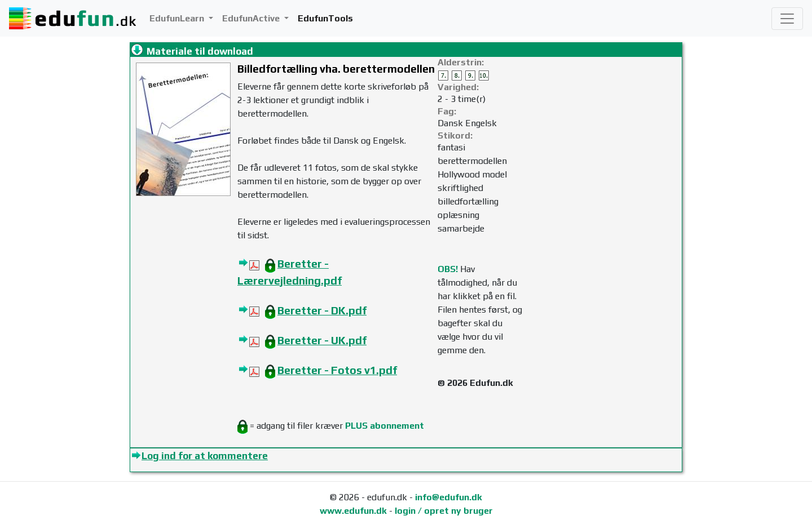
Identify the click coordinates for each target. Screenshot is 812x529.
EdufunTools (325, 18)
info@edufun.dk (449, 497)
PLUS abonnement (385, 426)
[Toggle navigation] (787, 19)
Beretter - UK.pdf (322, 340)
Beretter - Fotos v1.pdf (337, 370)
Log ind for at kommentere (205, 456)
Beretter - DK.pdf (322, 310)
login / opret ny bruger (444, 511)
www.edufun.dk (353, 511)
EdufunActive (252, 18)
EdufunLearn (178, 18)
